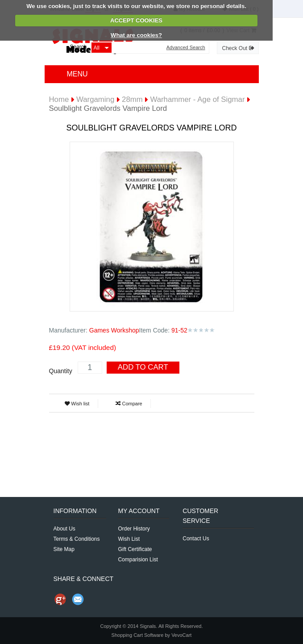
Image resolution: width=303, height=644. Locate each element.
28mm (132, 99)
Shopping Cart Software (138, 635)
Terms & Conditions (77, 539)
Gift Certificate (135, 549)
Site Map (64, 549)
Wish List (129, 539)
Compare (129, 404)
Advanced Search (186, 48)
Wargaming (95, 99)
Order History (134, 529)
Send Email (78, 599)
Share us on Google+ (60, 599)
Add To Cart (143, 367)
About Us (64, 529)
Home (59, 99)
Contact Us (196, 539)
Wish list (77, 404)
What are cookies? (136, 35)
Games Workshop (114, 330)
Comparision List (138, 560)
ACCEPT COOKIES (136, 20)
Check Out (238, 48)
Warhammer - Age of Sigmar (197, 99)
